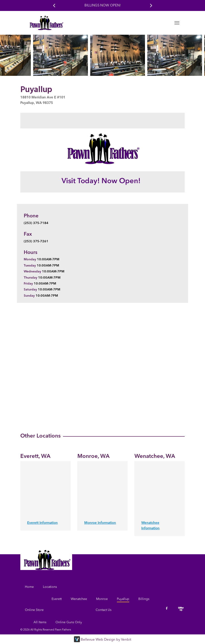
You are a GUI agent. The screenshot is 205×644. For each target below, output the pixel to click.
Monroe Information (100, 523)
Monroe (102, 599)
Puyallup (123, 599)
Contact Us (104, 610)
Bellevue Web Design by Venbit (106, 640)
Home (29, 587)
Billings (144, 599)
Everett (57, 599)
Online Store (34, 610)
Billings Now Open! (103, 6)
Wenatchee (79, 599)
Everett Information (42, 523)
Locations (50, 587)
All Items (40, 622)
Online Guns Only (69, 622)
